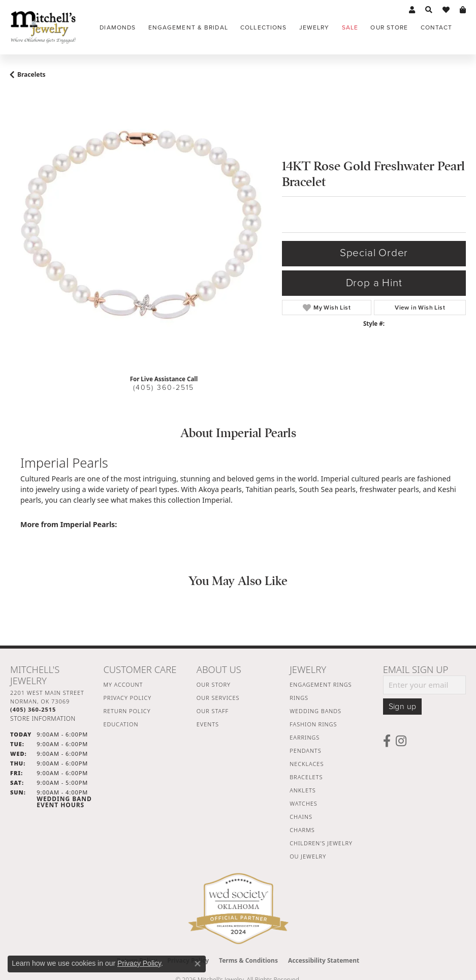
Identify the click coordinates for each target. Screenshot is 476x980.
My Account (123, 684)
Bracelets (31, 74)
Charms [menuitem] (302, 830)
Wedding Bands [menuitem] (315, 711)
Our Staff (213, 711)
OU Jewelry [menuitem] (308, 856)
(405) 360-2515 (164, 388)
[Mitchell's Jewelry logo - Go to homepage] (43, 27)
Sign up (403, 707)
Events (208, 724)
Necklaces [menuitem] (307, 764)
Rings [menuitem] (299, 698)
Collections (263, 27)
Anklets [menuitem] (303, 790)
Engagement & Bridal (188, 27)
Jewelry (314, 27)
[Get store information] (43, 718)
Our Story (214, 684)
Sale (350, 27)
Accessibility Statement (324, 960)
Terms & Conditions (248, 960)
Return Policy (127, 711)
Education (121, 724)
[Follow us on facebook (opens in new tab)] (387, 741)
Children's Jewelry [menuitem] (321, 843)
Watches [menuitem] (304, 803)
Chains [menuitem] (301, 817)
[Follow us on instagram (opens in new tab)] (401, 741)
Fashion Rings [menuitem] (313, 724)
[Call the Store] (33, 709)
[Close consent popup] (198, 964)
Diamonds (118, 27)
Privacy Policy (127, 698)
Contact (437, 27)
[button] (412, 10)
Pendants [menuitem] (305, 751)
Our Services (218, 698)
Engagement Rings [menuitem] (321, 684)
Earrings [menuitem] (305, 737)
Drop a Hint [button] (374, 283)
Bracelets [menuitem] (306, 777)
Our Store (389, 27)
